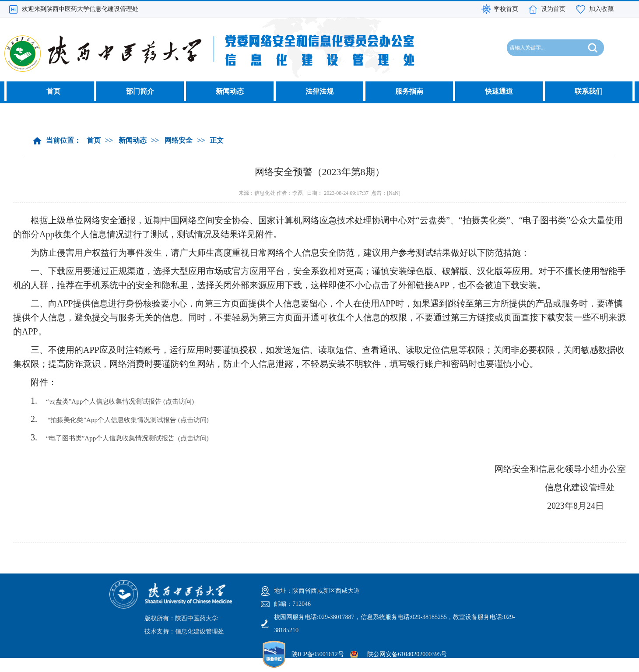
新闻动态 (230, 91)
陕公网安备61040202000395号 (407, 654)
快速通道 (499, 91)
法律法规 (319, 91)
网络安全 (179, 140)
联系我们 (589, 91)
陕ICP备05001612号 (318, 654)
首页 (53, 91)
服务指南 (409, 91)
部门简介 (140, 91)
